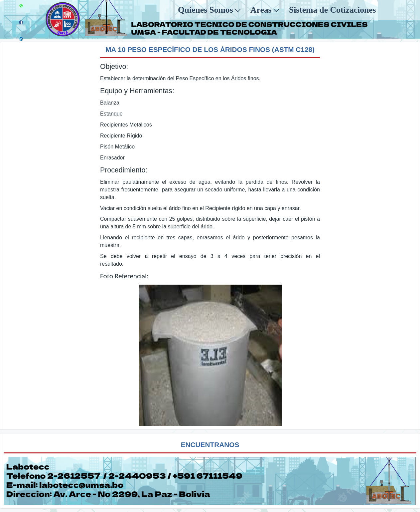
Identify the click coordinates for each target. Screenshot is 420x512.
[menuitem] (209, 10)
